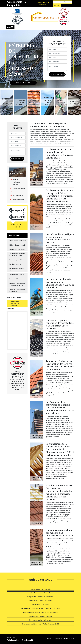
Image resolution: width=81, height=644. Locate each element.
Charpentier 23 (13, 279)
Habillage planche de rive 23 (17, 245)
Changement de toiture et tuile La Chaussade (40, 597)
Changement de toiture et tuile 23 (17, 269)
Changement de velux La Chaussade (41, 601)
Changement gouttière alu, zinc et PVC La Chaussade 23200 (40, 624)
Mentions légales (69, 639)
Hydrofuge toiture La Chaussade (41, 593)
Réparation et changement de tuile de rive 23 (17, 290)
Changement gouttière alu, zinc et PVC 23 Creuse (17, 255)
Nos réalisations (23, 83)
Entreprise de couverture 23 (17, 241)
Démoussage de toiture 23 (17, 249)
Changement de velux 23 (16, 275)
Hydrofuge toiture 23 (15, 264)
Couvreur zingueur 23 (15, 260)
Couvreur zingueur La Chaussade (40, 589)
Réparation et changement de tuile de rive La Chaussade (41, 612)
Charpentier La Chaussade (40, 605)
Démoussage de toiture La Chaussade (41, 620)
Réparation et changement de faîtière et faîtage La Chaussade (40, 608)
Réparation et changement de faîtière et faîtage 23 (17, 284)
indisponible (15, 2)
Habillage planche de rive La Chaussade (41, 616)
